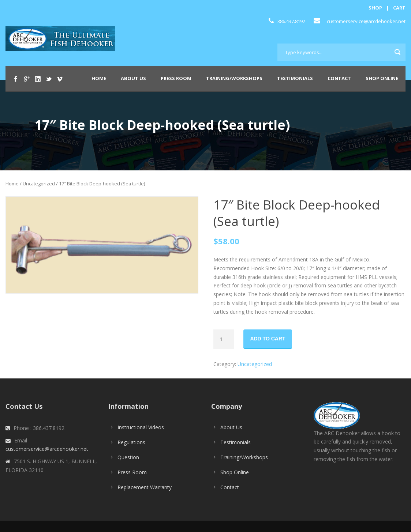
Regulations (131, 442)
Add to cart (268, 339)
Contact (339, 78)
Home (99, 78)
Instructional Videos (141, 427)
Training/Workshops (234, 78)
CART (399, 8)
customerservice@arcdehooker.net (366, 21)
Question (128, 457)
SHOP (375, 8)
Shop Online (382, 78)
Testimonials (295, 78)
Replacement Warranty (145, 487)
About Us (133, 78)
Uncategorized (39, 184)
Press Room (176, 78)
